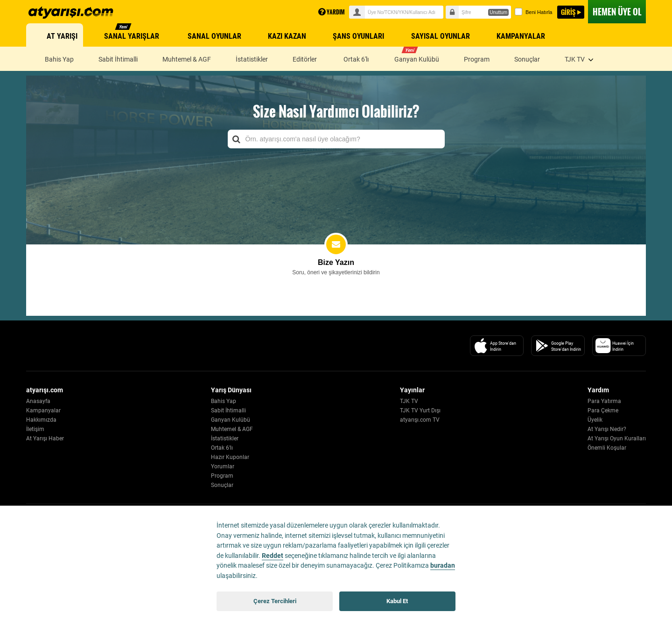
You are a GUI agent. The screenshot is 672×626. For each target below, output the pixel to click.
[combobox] (336, 139)
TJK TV (409, 401)
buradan (443, 566)
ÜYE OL (617, 12)
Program (222, 476)
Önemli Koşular (607, 448)
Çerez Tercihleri (275, 601)
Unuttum (498, 12)
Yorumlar (223, 466)
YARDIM (332, 12)
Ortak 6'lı (222, 448)
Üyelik (595, 420)
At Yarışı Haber (45, 438)
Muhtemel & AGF (232, 429)
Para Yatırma (604, 401)
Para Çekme (603, 410)
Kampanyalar (43, 410)
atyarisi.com (71, 13)
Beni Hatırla (533, 12)
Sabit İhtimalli (228, 410)
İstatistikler (225, 438)
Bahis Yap (224, 401)
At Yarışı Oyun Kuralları (617, 438)
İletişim (35, 429)
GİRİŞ (568, 12)
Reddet (273, 556)
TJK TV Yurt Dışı (420, 410)
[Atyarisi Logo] (69, 346)
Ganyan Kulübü (231, 420)
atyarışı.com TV (420, 420)
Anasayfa (38, 401)
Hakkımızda (41, 420)
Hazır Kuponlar (230, 457)
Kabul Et (397, 601)
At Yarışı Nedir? (607, 429)
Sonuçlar (222, 485)
